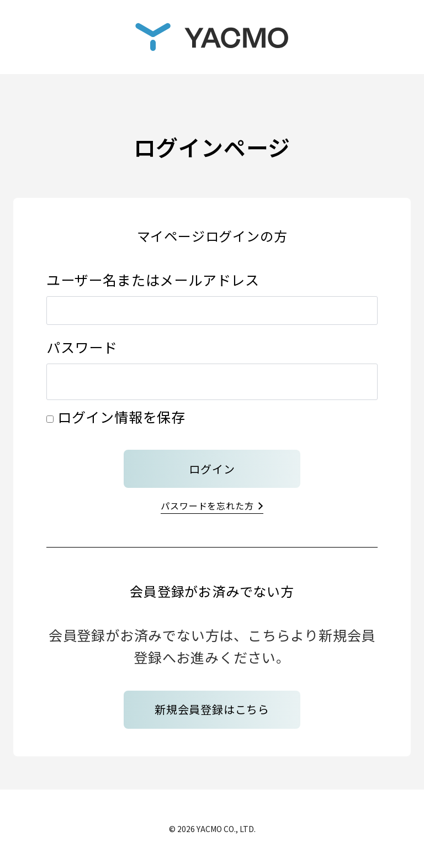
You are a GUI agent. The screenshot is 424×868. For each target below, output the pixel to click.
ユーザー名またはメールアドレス (153, 280)
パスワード (82, 347)
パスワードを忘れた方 (207, 506)
